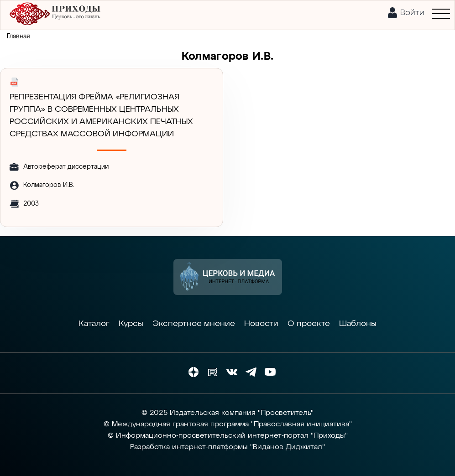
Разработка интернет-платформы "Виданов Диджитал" (227, 447)
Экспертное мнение (194, 324)
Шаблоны (358, 324)
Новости (261, 324)
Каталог (94, 324)
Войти (412, 13)
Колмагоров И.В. (49, 185)
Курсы (131, 324)
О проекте (309, 324)
